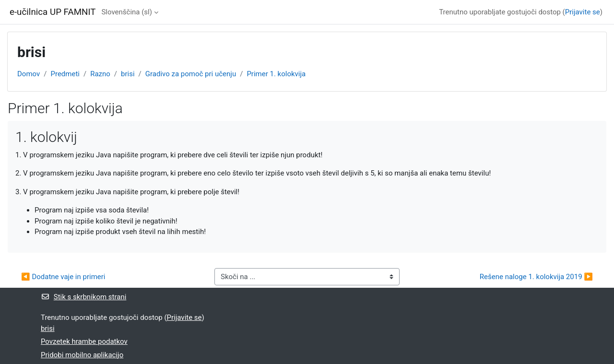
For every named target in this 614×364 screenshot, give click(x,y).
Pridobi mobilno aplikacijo (82, 355)
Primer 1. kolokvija (276, 74)
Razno (100, 74)
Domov (29, 74)
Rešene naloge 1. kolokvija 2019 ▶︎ (536, 277)
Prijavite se (583, 12)
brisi (128, 74)
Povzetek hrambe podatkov (84, 341)
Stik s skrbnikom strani (83, 297)
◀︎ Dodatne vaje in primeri (63, 277)
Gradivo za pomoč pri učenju (191, 74)
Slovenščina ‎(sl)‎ (127, 12)
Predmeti (65, 74)
